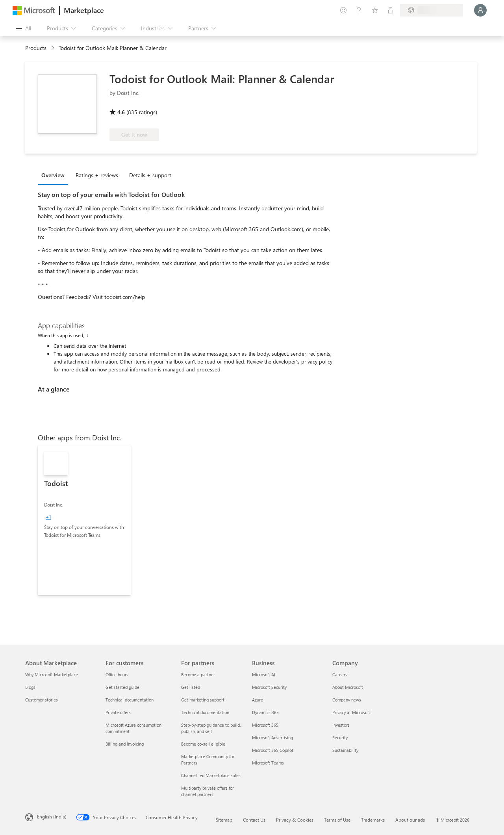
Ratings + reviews (97, 175)
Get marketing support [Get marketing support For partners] (203, 700)
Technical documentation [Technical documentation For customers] (130, 700)
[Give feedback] (343, 10)
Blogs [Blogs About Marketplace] (30, 687)
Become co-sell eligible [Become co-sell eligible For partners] (203, 744)
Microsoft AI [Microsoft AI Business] (264, 674)
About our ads (410, 820)
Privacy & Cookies (295, 820)
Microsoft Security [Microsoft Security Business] (269, 687)
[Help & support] (359, 10)
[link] (84, 520)
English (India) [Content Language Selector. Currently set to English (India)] (52, 816)
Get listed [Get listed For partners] (191, 687)
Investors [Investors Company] (341, 725)
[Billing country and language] (432, 10)
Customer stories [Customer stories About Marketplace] (42, 700)
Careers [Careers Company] (340, 674)
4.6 (121, 112)
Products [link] (36, 48)
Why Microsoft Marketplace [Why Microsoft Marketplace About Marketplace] (52, 674)
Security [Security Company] (340, 738)
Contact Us (254, 820)
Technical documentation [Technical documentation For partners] (205, 712)
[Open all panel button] (23, 28)
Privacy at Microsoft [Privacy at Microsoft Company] (351, 712)
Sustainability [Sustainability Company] (345, 750)
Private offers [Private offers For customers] (118, 712)
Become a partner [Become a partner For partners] (198, 674)
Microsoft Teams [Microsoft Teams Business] (268, 763)
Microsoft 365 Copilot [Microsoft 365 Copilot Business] (273, 750)
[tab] (55, 175)
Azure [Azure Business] (258, 700)
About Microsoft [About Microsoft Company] (348, 687)
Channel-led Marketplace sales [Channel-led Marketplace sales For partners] (211, 775)
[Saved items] (375, 10)
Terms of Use (337, 820)
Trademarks (373, 820)
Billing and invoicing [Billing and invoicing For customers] (125, 744)
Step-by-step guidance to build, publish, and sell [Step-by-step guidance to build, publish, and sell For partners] (211, 728)
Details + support (150, 175)
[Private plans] (391, 10)
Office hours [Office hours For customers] (117, 674)
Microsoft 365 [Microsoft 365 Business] (265, 725)
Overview (53, 175)
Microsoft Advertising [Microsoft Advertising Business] (272, 738)
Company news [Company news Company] (347, 700)
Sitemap (224, 820)
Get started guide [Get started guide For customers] (122, 687)
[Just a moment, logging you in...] (480, 10)
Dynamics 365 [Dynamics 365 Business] (265, 712)
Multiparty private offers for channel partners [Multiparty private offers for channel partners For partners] (208, 791)
